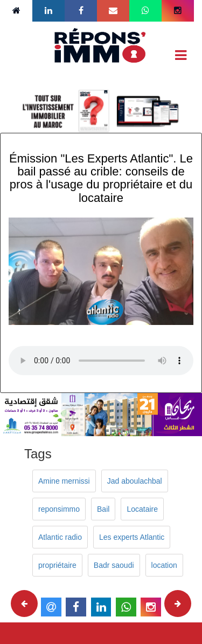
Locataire (142, 509)
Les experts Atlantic (132, 537)
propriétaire (57, 565)
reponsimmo (59, 509)
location (164, 565)
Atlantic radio (60, 537)
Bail (103, 509)
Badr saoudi (114, 565)
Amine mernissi (64, 481)
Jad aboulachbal (135, 481)
